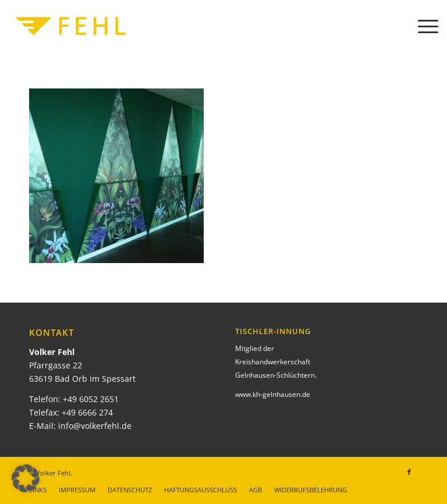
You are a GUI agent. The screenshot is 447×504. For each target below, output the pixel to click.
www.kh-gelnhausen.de (273, 394)
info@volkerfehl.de (95, 426)
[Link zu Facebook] (409, 472)
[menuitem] (422, 26)
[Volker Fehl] (71, 26)
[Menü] (422, 26)
